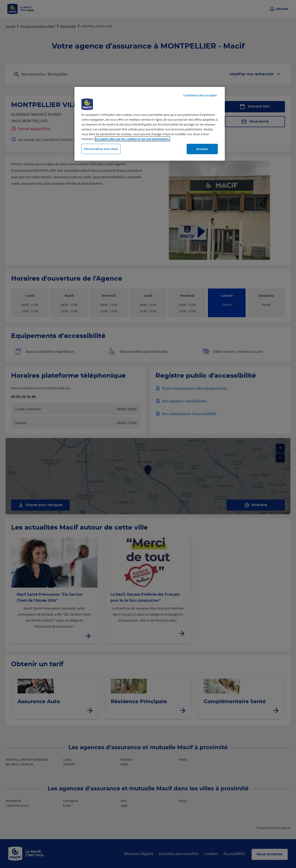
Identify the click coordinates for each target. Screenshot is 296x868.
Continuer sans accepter (200, 95)
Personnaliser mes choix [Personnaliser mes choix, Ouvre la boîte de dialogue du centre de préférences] (101, 149)
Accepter (202, 149)
